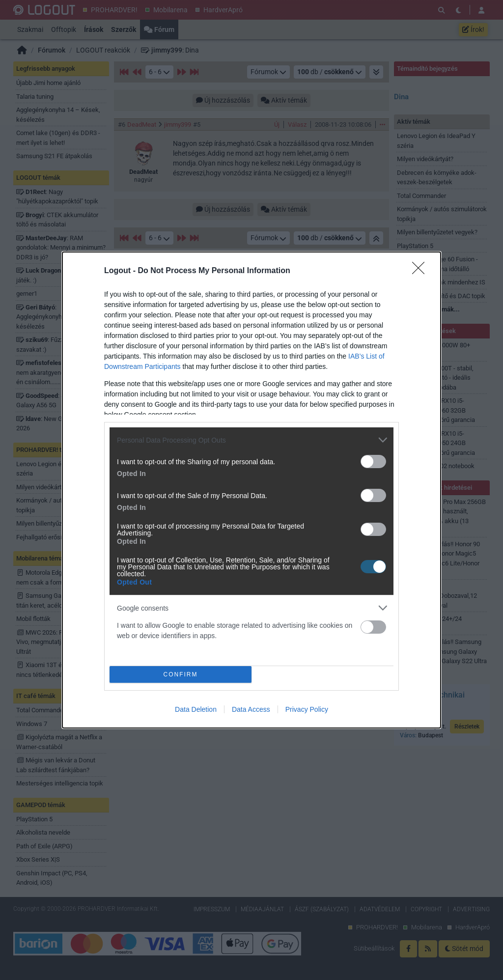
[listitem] (251, 440)
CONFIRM (181, 674)
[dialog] (251, 490)
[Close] (421, 271)
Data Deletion (196, 709)
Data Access (251, 709)
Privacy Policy (307, 709)
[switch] (373, 462)
